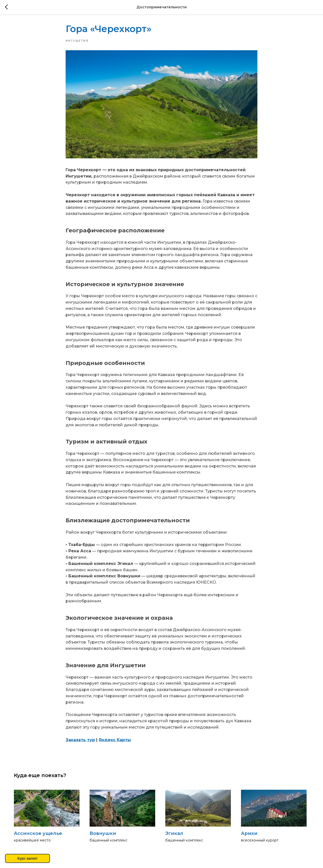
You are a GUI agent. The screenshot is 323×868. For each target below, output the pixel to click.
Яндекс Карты (115, 741)
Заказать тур (80, 741)
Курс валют (28, 858)
